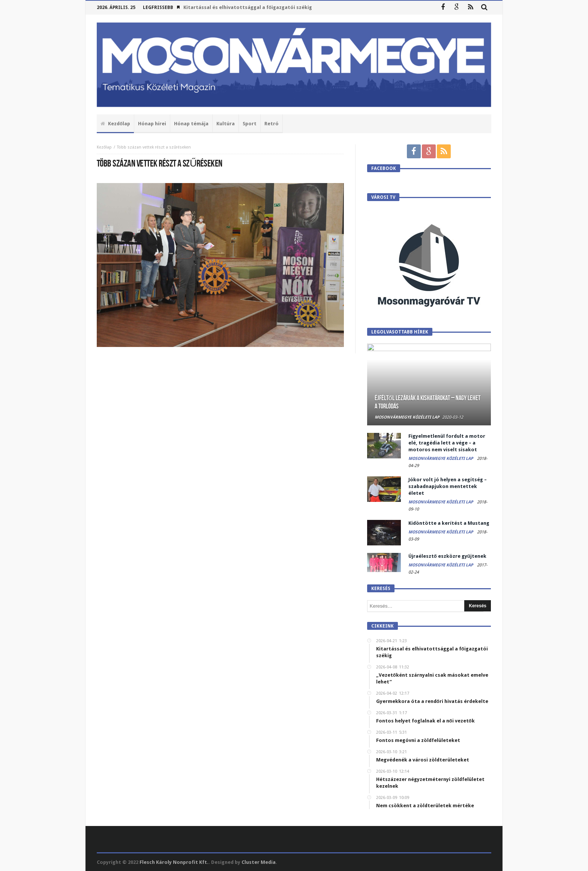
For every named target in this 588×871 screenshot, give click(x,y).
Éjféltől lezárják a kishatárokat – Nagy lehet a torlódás (427, 402)
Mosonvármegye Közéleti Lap (407, 417)
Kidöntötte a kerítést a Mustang (449, 523)
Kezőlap (104, 147)
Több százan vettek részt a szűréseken (154, 147)
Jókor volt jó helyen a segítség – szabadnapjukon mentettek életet (448, 486)
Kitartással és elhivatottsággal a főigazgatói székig (248, 7)
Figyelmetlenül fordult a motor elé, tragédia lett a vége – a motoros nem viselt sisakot (447, 443)
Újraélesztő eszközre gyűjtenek (447, 556)
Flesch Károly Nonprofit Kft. (174, 862)
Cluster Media (259, 862)
